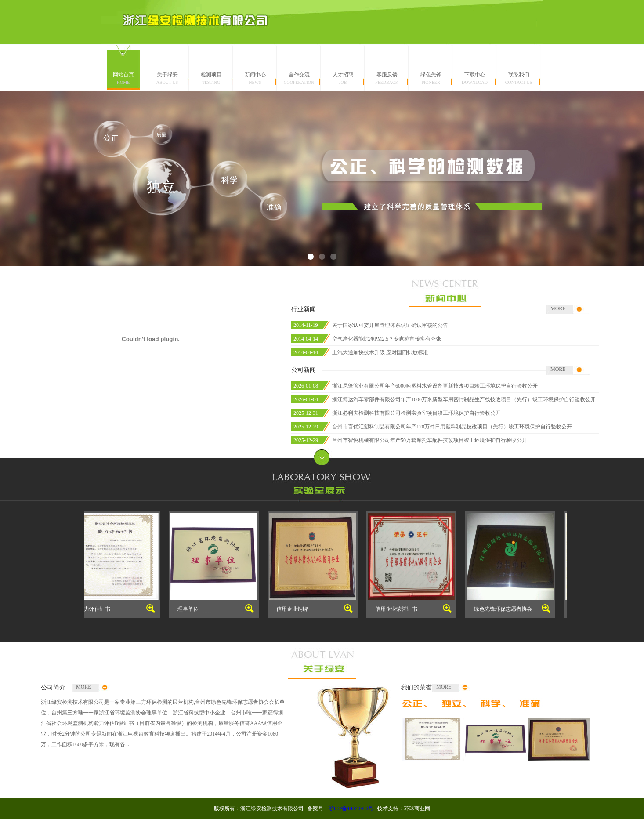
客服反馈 (387, 78)
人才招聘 (343, 78)
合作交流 (299, 78)
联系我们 (519, 78)
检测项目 (211, 78)
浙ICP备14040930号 (351, 808)
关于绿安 (167, 78)
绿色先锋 (431, 78)
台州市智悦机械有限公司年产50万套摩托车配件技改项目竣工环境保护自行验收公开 (430, 440)
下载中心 (475, 78)
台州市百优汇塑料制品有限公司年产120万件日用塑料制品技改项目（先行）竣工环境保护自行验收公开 (452, 427)
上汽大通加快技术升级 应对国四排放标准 (380, 352)
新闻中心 (255, 78)
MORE (558, 308)
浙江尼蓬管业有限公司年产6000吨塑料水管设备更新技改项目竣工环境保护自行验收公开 (435, 386)
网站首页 (123, 78)
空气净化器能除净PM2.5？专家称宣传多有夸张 (387, 339)
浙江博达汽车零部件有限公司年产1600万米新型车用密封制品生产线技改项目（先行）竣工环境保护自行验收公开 (464, 399)
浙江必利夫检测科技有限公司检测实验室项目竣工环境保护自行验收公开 (416, 413)
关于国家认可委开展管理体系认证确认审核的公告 (390, 325)
